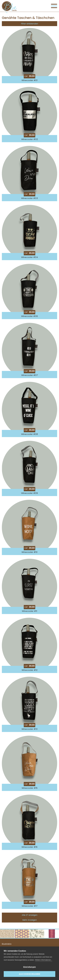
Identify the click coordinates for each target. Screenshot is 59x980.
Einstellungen (30, 967)
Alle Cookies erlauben (29, 974)
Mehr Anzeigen (30, 920)
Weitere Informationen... (44, 960)
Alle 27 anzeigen (30, 915)
